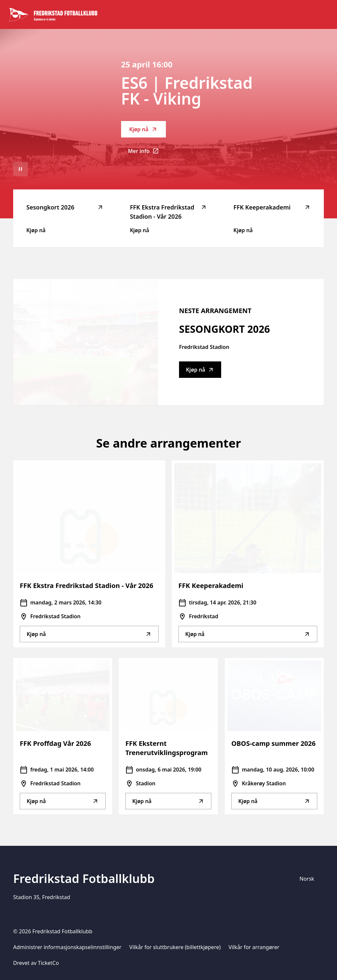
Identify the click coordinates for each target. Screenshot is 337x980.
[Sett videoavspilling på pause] (20, 169)
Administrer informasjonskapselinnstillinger (67, 947)
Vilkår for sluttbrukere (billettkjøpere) (175, 947)
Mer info (147, 153)
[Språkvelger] (310, 879)
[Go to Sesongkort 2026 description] (86, 342)
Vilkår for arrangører (254, 947)
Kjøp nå (143, 129)
